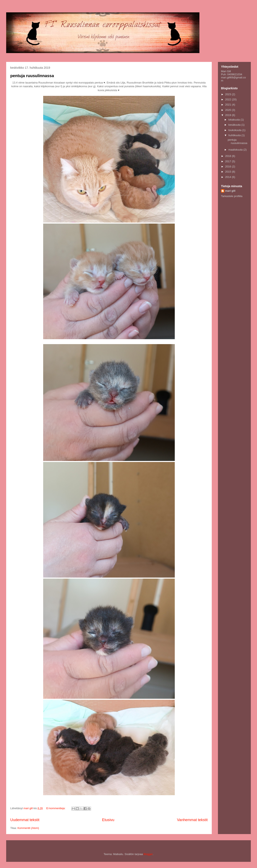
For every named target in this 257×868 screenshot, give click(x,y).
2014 (229, 177)
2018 (229, 156)
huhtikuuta (235, 135)
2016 (229, 167)
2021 (229, 105)
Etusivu (108, 820)
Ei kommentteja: (56, 808)
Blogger (148, 854)
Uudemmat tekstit (25, 820)
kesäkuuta (235, 125)
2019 (229, 115)
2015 (229, 172)
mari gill (230, 191)
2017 (229, 161)
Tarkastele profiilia (232, 196)
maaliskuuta (236, 150)
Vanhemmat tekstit (192, 820)
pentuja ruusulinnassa (32, 76)
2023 (229, 94)
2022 (229, 99)
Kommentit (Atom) (28, 828)
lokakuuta (234, 120)
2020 (229, 110)
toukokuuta (235, 130)
